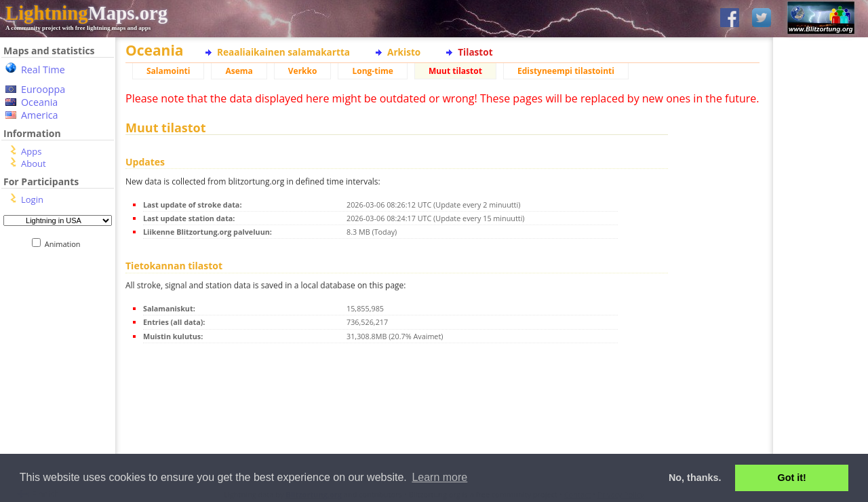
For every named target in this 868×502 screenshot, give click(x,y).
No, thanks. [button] (695, 478)
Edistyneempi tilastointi (566, 71)
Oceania (39, 102)
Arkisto (404, 52)
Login (32, 199)
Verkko (303, 71)
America (40, 115)
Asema (239, 71)
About (34, 163)
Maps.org (86, 13)
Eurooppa (43, 89)
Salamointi (168, 71)
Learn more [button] (439, 477)
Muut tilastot (455, 71)
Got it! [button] (792, 478)
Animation (65, 244)
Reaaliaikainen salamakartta (283, 52)
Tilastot (475, 52)
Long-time (372, 71)
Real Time (43, 70)
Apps (31, 151)
